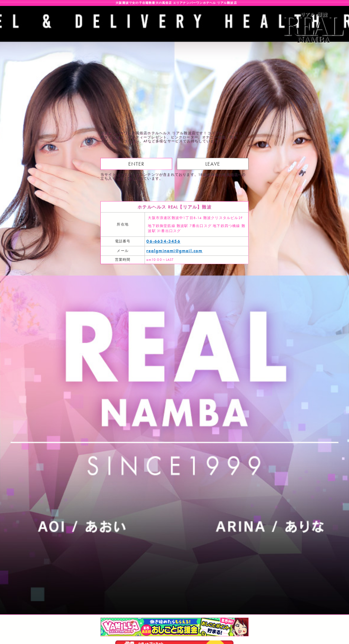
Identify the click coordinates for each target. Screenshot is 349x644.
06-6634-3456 (163, 241)
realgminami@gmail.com (174, 251)
